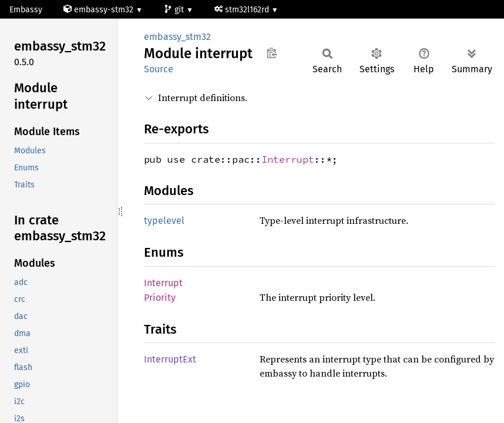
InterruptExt (170, 359)
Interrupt (288, 159)
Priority (160, 298)
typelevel (164, 221)
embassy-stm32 (100, 10)
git (175, 10)
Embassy (26, 10)
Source (159, 69)
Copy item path (272, 53)
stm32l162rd (243, 10)
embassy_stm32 (177, 37)
